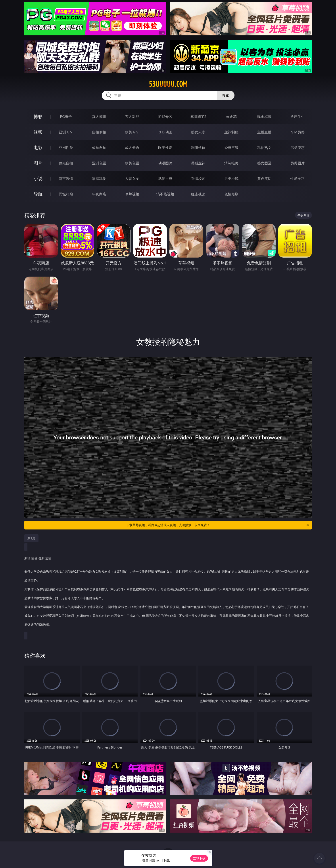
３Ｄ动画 (165, 132)
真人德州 (99, 117)
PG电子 (66, 117)
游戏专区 (165, 117)
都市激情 (66, 179)
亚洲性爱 (66, 148)
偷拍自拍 (99, 148)
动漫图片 (165, 163)
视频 (38, 132)
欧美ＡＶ (132, 132)
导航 (38, 194)
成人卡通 (132, 148)
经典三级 (231, 148)
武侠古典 (165, 179)
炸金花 (231, 117)
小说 (38, 178)
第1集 (31, 538)
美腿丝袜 (198, 163)
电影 (38, 147)
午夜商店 (99, 194)
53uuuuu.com (168, 84)
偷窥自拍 (66, 163)
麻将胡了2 (198, 117)
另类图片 (298, 163)
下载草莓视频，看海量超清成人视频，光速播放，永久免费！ (218, 525)
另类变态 (298, 148)
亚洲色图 (99, 163)
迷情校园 (198, 179)
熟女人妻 (198, 132)
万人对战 (132, 117)
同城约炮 (66, 194)
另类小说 (231, 179)
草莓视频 (132, 194)
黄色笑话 (264, 179)
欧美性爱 (165, 148)
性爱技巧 (298, 179)
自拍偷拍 (99, 132)
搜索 (226, 95)
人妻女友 (132, 179)
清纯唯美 (231, 163)
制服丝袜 (198, 148)
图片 (38, 163)
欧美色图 (132, 163)
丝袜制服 (231, 132)
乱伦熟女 (264, 148)
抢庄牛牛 (298, 117)
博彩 (38, 116)
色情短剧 (231, 194)
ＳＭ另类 (298, 132)
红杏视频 (198, 194)
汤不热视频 (165, 194)
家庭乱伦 (99, 179)
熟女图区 (264, 163)
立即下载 (199, 858)
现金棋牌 (264, 117)
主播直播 (264, 132)
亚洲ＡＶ (66, 132)
